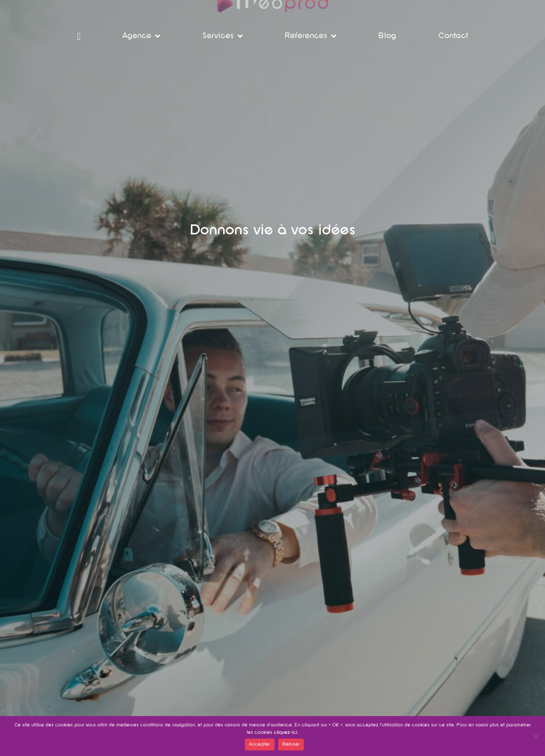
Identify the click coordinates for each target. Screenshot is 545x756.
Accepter (260, 745)
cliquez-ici (285, 733)
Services (223, 36)
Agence (141, 36)
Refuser (291, 745)
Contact (453, 36)
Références (310, 36)
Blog (387, 36)
